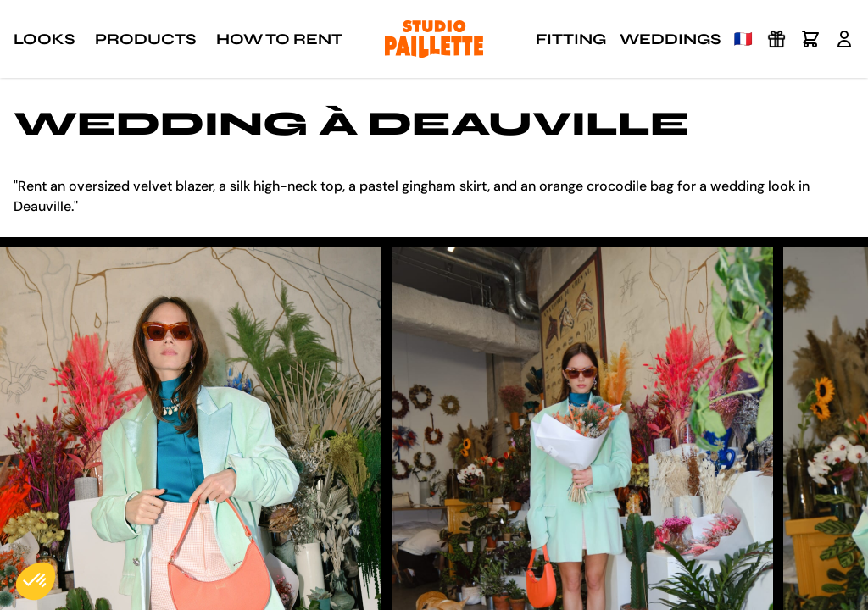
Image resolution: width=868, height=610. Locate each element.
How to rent (279, 39)
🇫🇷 (743, 39)
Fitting (571, 39)
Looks (44, 39)
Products (145, 39)
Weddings (670, 39)
